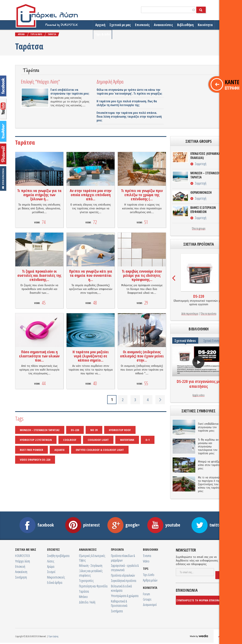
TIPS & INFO (36, 34)
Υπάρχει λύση (22, 561)
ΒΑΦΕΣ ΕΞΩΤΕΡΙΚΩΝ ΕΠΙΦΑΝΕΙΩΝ (203, 210)
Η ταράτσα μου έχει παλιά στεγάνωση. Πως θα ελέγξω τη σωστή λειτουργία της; (127, 103)
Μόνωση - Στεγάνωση (91, 565)
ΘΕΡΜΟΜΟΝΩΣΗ (201, 193)
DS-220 (75, 430)
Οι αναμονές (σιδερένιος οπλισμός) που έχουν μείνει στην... (142, 356)
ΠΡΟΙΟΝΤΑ (117, 550)
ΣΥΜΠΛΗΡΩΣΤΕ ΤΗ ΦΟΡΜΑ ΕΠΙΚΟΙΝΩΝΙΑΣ (201, 600)
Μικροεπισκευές (56, 577)
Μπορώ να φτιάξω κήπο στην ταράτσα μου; (210, 465)
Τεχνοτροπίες (86, 581)
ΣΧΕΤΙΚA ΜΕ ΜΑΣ (26, 550)
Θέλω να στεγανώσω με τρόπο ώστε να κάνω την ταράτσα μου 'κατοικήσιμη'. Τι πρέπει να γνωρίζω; (129, 92)
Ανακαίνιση (21, 572)
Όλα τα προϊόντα (208, 314)
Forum (146, 594)
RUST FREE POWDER (31, 450)
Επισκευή (20, 566)
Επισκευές (142, 25)
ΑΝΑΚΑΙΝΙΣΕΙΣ (88, 550)
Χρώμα (51, 566)
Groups (147, 599)
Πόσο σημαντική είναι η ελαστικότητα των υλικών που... (39, 356)
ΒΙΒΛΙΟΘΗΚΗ (150, 550)
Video (146, 561)
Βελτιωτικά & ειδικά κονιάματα (121, 588)
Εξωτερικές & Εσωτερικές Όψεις (92, 558)
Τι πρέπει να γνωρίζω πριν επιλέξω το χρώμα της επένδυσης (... (142, 195)
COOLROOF (70, 440)
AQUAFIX (59, 450)
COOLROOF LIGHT (98, 440)
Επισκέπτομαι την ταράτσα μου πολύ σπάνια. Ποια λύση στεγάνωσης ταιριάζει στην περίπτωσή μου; (129, 116)
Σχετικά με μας (120, 25)
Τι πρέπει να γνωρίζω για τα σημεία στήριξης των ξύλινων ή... (39, 195)
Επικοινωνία (3, 179)
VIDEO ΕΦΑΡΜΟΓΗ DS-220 (35, 460)
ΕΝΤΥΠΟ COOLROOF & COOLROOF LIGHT (100, 450)
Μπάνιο (83, 597)
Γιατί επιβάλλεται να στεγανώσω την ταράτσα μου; (70, 92)
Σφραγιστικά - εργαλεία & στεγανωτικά (125, 568)
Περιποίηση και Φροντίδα (93, 586)
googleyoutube (3, 109)
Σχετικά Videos (185, 341)
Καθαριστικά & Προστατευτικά (119, 603)
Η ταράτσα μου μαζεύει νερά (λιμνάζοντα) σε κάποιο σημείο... (91, 356)
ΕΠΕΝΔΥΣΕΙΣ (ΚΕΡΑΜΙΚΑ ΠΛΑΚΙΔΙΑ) (205, 156)
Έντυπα (147, 556)
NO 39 (94, 430)
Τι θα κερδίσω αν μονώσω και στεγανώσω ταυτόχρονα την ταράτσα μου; (208, 447)
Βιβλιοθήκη (185, 25)
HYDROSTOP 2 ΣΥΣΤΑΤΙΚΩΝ (36, 440)
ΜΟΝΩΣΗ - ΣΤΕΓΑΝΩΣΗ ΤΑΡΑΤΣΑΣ (40, 430)
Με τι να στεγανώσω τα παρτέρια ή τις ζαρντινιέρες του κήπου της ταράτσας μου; (210, 484)
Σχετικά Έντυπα (212, 341)
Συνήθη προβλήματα (58, 556)
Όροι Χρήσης (53, 636)
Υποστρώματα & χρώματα (125, 596)
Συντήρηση (21, 577)
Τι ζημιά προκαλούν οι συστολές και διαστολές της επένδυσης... (39, 275)
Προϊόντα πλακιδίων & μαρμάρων (123, 558)
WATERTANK (127, 440)
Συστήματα (117, 611)
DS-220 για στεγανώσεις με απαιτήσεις (199, 384)
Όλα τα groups (199, 228)
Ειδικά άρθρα (55, 582)
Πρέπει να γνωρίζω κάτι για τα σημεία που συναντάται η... (91, 275)
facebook (3, 86)
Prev (174, 278)
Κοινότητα (205, 25)
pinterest (83, 525)
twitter (3, 131)
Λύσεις (51, 561)
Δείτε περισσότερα (190, 314)
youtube (164, 525)
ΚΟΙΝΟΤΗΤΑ (150, 588)
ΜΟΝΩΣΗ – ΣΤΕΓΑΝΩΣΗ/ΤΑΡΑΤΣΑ (206, 175)
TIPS (146, 569)
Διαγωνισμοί (150, 605)
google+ (124, 525)
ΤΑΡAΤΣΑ (52, 34)
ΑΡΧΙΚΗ (21, 34)
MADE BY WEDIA (199, 637)
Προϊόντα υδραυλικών (123, 575)
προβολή (199, 362)
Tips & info (102, 34)
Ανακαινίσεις (163, 25)
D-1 (148, 440)
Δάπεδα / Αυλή (87, 602)
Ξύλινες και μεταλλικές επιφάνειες (91, 573)
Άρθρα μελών (150, 580)
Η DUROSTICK (22, 556)
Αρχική (100, 25)
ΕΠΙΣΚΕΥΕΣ (53, 550)
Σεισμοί (51, 572)
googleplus (3, 154)
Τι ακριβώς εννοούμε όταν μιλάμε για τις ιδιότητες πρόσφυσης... (142, 275)
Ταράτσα (84, 591)
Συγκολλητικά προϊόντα (124, 581)
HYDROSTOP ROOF (120, 430)
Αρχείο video (199, 395)
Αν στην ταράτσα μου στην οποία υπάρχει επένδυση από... (91, 195)
